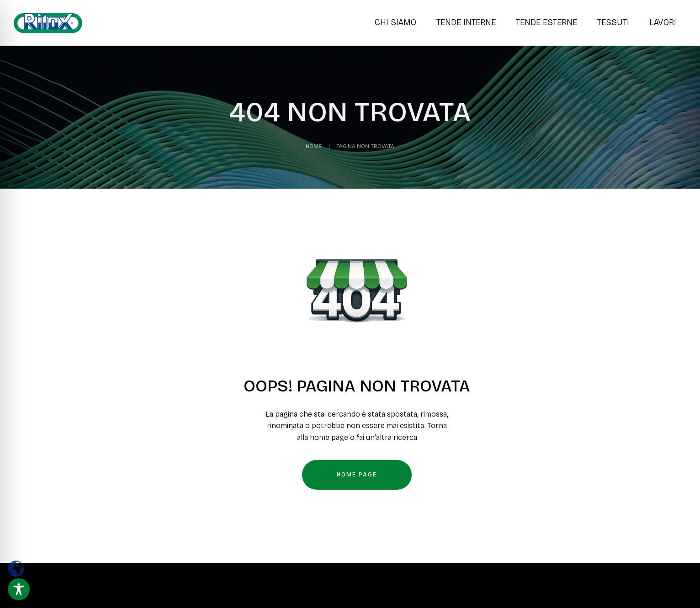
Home (314, 146)
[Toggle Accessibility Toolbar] (19, 589)
